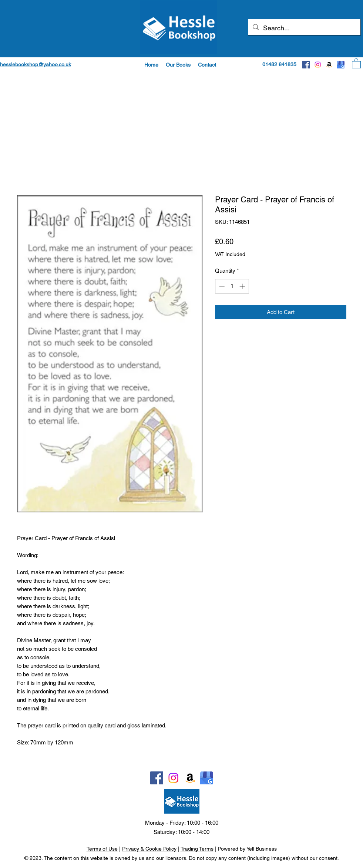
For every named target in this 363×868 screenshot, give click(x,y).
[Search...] (304, 28)
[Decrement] (221, 286)
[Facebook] (306, 65)
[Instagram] (318, 65)
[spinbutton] (232, 286)
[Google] (341, 65)
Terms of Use (102, 849)
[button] (178, 65)
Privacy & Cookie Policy (149, 849)
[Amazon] (329, 65)
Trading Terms (197, 849)
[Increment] (243, 286)
